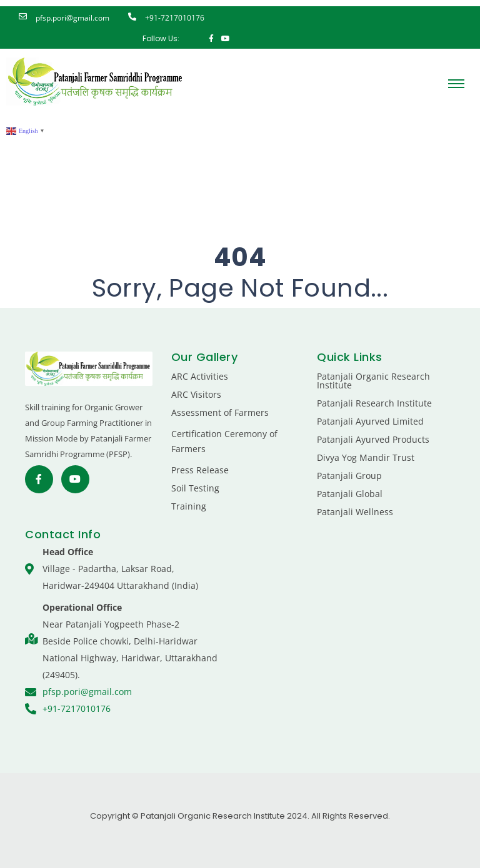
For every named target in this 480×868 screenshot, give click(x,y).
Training (189, 506)
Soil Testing (195, 488)
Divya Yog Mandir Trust (366, 457)
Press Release (200, 470)
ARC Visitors (196, 394)
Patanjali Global (350, 494)
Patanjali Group (349, 476)
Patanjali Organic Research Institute (373, 381)
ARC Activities (200, 376)
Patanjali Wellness (355, 512)
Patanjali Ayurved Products (373, 439)
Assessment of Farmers (220, 412)
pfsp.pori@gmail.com (72, 18)
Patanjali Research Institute (374, 403)
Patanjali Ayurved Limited (370, 421)
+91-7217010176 (175, 18)
